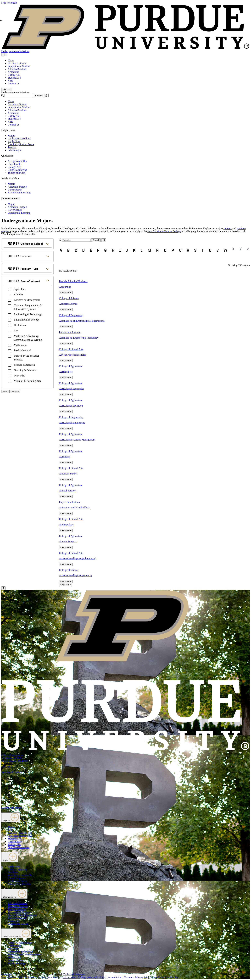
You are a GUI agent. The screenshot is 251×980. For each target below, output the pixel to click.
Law (16, 330)
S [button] (195, 250)
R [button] (188, 250)
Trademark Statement (74, 974)
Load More (66, 585)
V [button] (218, 250)
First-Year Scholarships (20, 836)
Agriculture (20, 289)
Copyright (7, 974)
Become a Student (17, 63)
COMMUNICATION (16, 933)
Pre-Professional (22, 350)
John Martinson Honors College (164, 231)
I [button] (120, 250)
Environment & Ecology (27, 320)
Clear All (15, 392)
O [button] (165, 250)
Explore (11, 817)
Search (39, 96)
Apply (10, 857)
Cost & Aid (14, 75)
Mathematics (21, 345)
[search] (76, 240)
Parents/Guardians (17, 918)
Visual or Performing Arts (27, 381)
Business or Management (27, 300)
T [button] (203, 250)
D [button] (83, 250)
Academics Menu (11, 198)
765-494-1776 (9, 767)
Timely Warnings (17, 963)
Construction (14, 946)
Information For (14, 894)
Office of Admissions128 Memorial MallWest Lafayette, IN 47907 (15, 758)
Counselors (14, 921)
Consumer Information (136, 977)
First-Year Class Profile (20, 875)
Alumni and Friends (18, 924)
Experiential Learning (19, 193)
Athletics (19, 294)
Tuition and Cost (16, 173)
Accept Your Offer (17, 161)
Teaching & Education (26, 370)
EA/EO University (26, 977)
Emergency (14, 949)
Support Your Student (19, 66)
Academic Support (17, 187)
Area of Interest (24, 281)
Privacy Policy (157, 977)
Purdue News (15, 957)
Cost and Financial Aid (20, 833)
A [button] (61, 250)
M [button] (149, 250)
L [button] (142, 250)
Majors (11, 136)
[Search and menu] (3, 55)
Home (11, 60)
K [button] (134, 250)
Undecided (20, 376)
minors (228, 228)
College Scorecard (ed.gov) (92, 977)
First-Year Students (18, 906)
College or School (25, 243)
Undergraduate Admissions (15, 51)
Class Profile (14, 164)
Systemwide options (12, 772)
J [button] (127, 250)
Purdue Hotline (16, 960)
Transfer (12, 147)
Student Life (14, 78)
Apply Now (14, 141)
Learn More (66, 293)
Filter (5, 392)
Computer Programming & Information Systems (28, 307)
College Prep (14, 167)
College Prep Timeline (19, 884)
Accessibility (8, 977)
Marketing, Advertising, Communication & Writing (28, 338)
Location (20, 256)
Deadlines (13, 872)
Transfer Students (17, 909)
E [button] (91, 250)
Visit (10, 81)
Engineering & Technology (28, 314)
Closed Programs (17, 878)
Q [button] (180, 250)
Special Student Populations (22, 915)
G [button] (105, 250)
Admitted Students (17, 69)
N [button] (157, 250)
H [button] (113, 250)
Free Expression (68, 977)
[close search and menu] (6, 55)
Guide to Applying (17, 170)
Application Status (17, 881)
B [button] (68, 250)
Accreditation (115, 977)
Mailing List (14, 844)
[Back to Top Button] (3, 588)
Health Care (20, 325)
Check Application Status (21, 144)
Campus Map (15, 841)
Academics (14, 72)
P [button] (173, 250)
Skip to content (9, 3)
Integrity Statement (48, 977)
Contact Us (14, 84)
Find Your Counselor (19, 847)
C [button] (76, 250)
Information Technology (20, 952)
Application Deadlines (19, 139)
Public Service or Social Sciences (26, 358)
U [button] (210, 250)
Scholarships (14, 150)
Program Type (23, 269)
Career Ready (15, 190)
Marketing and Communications (25, 955)
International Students (19, 912)
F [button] (98, 250)
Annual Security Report (20, 943)
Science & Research (24, 365)
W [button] (225, 250)
